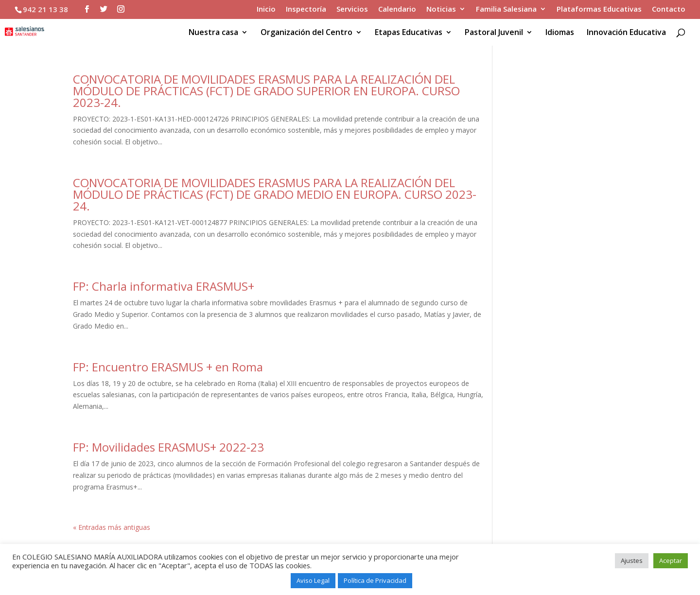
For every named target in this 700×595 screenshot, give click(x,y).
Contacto (669, 9)
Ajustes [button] (632, 560)
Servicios (352, 9)
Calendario (397, 9)
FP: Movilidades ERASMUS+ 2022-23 (168, 447)
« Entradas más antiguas (112, 527)
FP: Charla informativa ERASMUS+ (164, 286)
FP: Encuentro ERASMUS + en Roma (168, 367)
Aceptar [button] (671, 560)
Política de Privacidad (375, 580)
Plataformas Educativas (599, 9)
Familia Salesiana (506, 9)
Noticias (441, 9)
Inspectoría (306, 9)
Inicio (266, 9)
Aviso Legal (313, 580)
